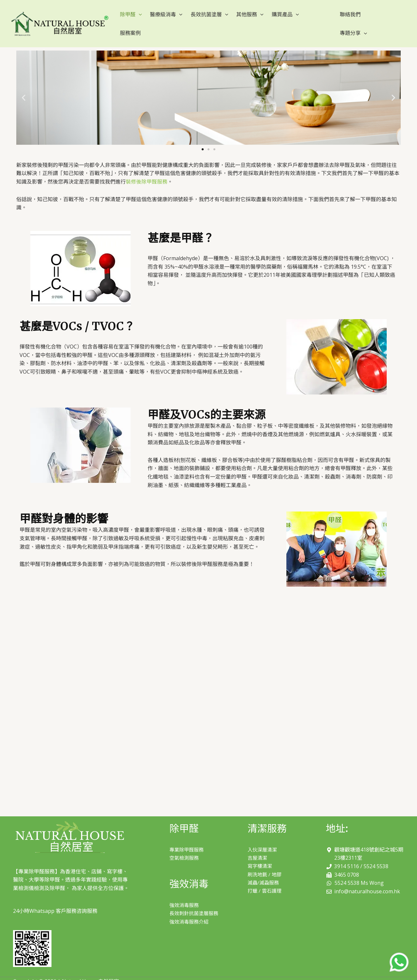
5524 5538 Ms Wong (359, 871)
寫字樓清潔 (261, 854)
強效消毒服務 (185, 893)
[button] (203, 137)
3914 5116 (347, 854)
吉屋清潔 (258, 846)
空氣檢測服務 (185, 846)
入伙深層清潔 (263, 838)
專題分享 (373, 18)
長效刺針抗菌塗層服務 (195, 901)
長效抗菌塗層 (205, 18)
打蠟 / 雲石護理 (266, 879)
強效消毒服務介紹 (190, 910)
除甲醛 (130, 18)
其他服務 (244, 18)
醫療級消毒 (164, 18)
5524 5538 (376, 854)
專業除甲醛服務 (188, 838)
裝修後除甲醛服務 (147, 170)
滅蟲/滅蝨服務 (264, 871)
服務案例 (309, 18)
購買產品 (278, 18)
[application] (138, 18)
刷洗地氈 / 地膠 (266, 863)
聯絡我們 (342, 18)
